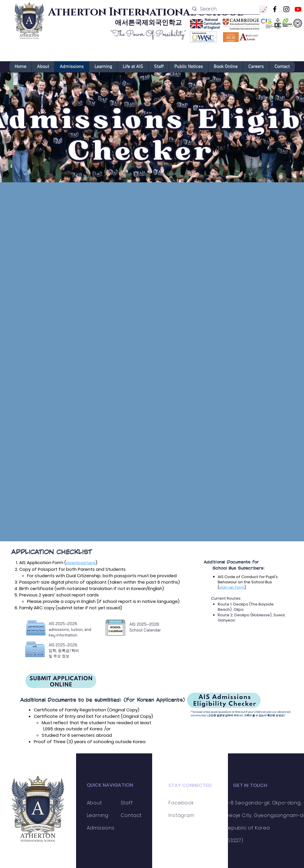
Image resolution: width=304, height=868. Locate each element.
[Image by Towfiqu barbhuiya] (263, 9)
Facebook (181, 803)
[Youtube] (298, 9)
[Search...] (224, 9)
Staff (127, 803)
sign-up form (232, 587)
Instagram (181, 815)
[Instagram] (286, 9)
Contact (131, 815)
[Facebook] (275, 9)
